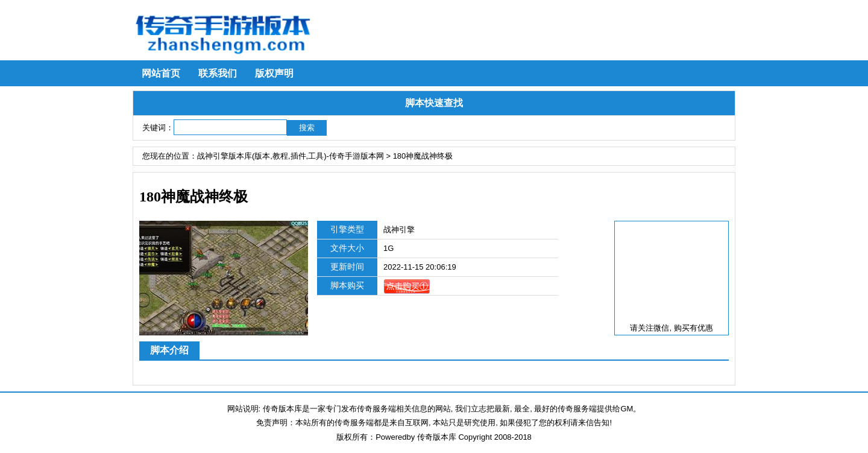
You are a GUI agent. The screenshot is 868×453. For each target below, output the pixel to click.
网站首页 (161, 73)
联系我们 (218, 73)
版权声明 (274, 73)
